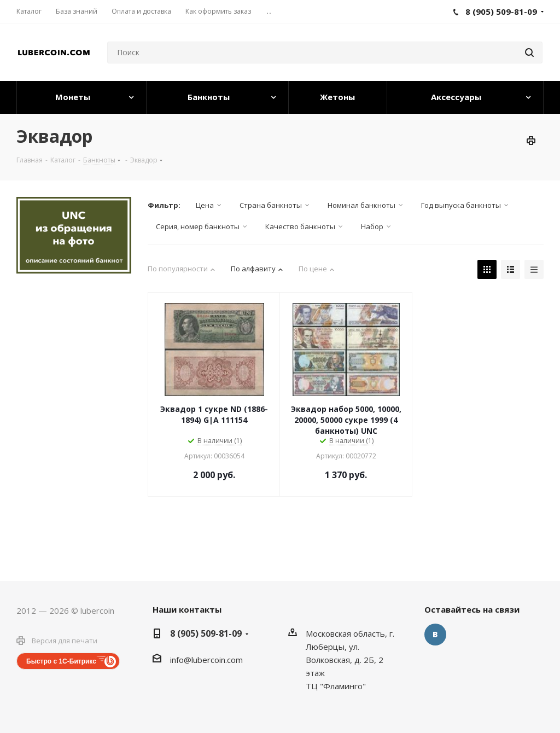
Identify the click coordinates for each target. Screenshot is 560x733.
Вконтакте (435, 635)
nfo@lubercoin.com (207, 660)
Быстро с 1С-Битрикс (61, 661)
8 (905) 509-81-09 (206, 633)
